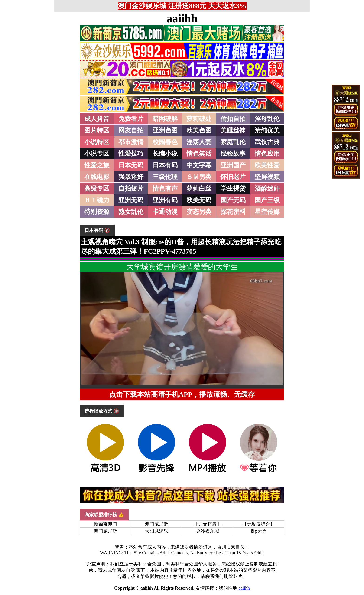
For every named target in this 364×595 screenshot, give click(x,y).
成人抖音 (97, 119)
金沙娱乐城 (208, 531)
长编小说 (165, 154)
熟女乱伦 (131, 212)
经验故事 (233, 154)
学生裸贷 (233, 188)
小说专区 (97, 154)
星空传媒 (267, 212)
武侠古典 (267, 142)
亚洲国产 (233, 165)
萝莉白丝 (199, 188)
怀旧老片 (233, 177)
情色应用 (267, 154)
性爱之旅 (97, 165)
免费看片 (131, 119)
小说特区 (97, 142)
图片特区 (97, 130)
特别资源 (97, 212)
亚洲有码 (165, 200)
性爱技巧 (131, 154)
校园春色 (165, 142)
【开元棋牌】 (208, 524)
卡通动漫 (165, 212)
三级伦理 (165, 177)
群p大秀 (259, 531)
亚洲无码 (131, 200)
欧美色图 (199, 130)
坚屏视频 (267, 177)
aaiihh (182, 18)
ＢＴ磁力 (97, 200)
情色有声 (165, 188)
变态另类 (199, 212)
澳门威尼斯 (156, 524)
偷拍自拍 (233, 119)
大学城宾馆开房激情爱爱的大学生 (182, 267)
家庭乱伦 (233, 142)
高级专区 (97, 188)
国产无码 (233, 200)
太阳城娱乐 (156, 531)
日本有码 (165, 165)
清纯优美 (267, 130)
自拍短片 (131, 188)
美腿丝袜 (233, 130)
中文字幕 (199, 165)
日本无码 (131, 165)
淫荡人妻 (199, 142)
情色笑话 (199, 154)
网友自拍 (131, 130)
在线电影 (97, 177)
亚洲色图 (165, 130)
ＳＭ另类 (199, 177)
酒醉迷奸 (267, 188)
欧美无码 (199, 200)
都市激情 (131, 142)
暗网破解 (165, 119)
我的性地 (228, 588)
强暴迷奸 (131, 177)
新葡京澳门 (105, 524)
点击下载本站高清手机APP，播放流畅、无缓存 (182, 394)
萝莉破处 (199, 119)
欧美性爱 (267, 165)
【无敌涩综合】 (259, 524)
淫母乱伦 (267, 119)
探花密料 (233, 212)
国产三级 (267, 200)
